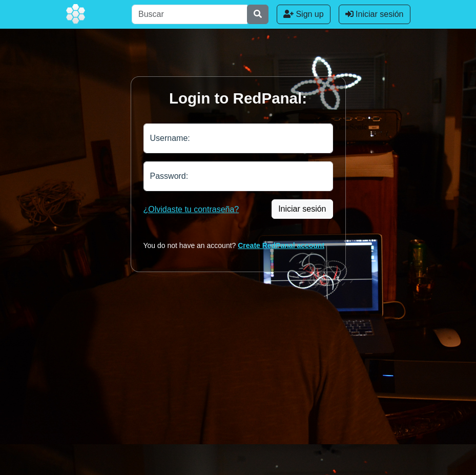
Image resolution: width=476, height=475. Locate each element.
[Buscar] (190, 14)
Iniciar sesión (375, 14)
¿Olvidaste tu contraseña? (191, 209)
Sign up (304, 14)
